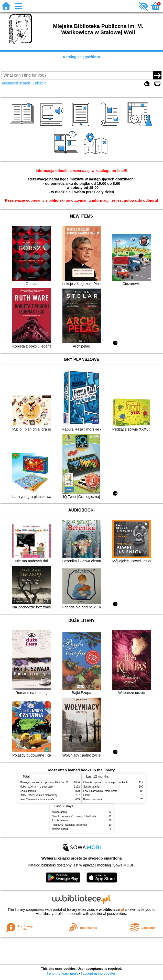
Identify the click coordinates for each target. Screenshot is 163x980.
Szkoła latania (28, 791)
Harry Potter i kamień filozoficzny (39, 795)
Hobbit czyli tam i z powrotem (37, 787)
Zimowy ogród (60, 829)
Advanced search (16, 83)
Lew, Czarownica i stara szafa (37, 799)
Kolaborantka (59, 812)
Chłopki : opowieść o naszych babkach (106, 782)
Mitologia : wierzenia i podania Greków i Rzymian (48, 782)
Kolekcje (39, 83)
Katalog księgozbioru (82, 57)
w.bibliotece (111, 910)
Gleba (87, 795)
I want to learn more (63, 973)
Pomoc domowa (93, 799)
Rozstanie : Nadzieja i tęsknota (69, 825)
